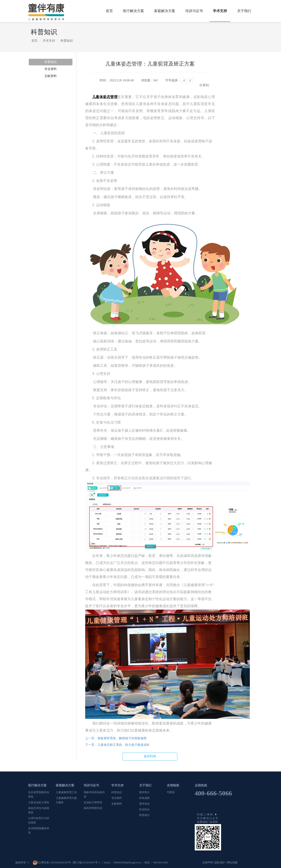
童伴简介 (144, 792)
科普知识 (50, 62)
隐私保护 (220, 863)
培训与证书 (194, 11)
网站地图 (232, 863)
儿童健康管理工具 (66, 792)
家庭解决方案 (165, 11)
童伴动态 (144, 804)
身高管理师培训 (93, 808)
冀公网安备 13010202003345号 (54, 863)
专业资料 (50, 69)
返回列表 (150, 756)
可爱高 (171, 792)
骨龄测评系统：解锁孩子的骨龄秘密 (116, 738)
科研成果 (144, 798)
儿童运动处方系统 (39, 802)
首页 (109, 11)
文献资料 (50, 76)
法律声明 (207, 863)
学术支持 (220, 11)
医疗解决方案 (133, 11)
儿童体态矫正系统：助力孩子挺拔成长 (117, 745)
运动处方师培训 (93, 802)
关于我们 (244, 11)
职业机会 (144, 809)
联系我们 (144, 815)
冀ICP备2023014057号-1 (87, 863)
